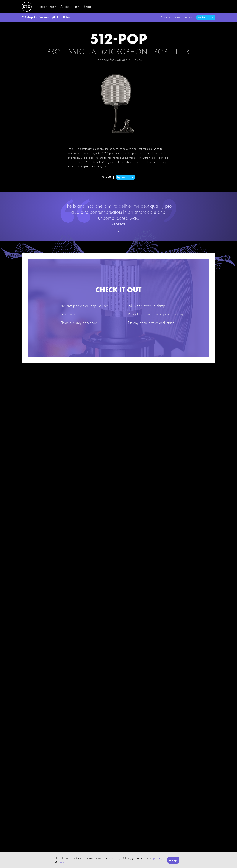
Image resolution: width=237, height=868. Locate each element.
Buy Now (126, 177)
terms (61, 862)
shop (87, 6)
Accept (173, 860)
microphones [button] (47, 6)
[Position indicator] (118, 232)
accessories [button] (71, 6)
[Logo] (27, 6)
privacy (158, 858)
